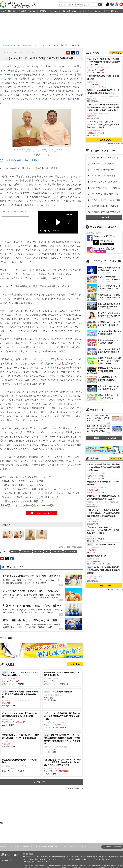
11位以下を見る (104, 217)
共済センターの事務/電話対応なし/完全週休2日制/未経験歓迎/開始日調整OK (103, 570)
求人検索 (76, 664)
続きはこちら (43, 782)
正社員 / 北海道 (62, 743)
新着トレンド (115, 11)
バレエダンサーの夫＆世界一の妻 (105, 194)
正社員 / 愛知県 (20, 719)
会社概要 (3, 847)
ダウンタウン (9, 79)
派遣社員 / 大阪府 (20, 741)
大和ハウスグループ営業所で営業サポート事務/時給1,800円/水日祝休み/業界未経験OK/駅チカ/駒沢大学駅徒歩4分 (103, 107)
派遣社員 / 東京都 (20, 698)
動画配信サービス (46, 11)
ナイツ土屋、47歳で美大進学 (103, 164)
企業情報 (118, 847)
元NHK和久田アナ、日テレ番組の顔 (106, 188)
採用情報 (109, 847)
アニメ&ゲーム (33, 11)
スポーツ (57, 11)
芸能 (9, 11)
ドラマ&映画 (22, 11)
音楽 (14, 11)
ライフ (90, 11)
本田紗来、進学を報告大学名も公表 (106, 212)
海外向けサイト (69, 847)
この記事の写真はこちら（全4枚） (20, 160)
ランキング (98, 11)
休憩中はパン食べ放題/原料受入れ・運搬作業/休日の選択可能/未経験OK (103, 92)
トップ (3, 11)
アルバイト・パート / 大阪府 (20, 765)
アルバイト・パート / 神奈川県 (62, 678)
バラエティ (34, 45)
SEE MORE (70, 214)
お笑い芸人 (26, 552)
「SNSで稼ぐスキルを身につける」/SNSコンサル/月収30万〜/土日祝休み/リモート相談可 (103, 125)
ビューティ (82, 11)
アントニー (35, 87)
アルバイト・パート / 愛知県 (20, 678)
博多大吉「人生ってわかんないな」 (106, 158)
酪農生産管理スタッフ (96, 556)
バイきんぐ (71, 83)
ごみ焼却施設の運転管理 (101, 545)
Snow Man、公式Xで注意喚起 (104, 176)
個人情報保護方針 (83, 847)
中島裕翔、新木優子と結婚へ (103, 170)
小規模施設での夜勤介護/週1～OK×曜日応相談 (103, 77)
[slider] (58, 228)
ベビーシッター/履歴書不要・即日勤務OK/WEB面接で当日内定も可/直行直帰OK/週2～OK (103, 62)
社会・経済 (66, 11)
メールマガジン (55, 847)
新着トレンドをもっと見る (104, 438)
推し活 (106, 11)
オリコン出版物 (14, 847)
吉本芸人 (38, 552)
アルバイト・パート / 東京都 (62, 720)
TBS (47, 552)
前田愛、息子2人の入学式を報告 (105, 182)
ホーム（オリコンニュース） (10, 45)
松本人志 (45, 364)
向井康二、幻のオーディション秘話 (106, 200)
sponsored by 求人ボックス (75, 788)
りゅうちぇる (66, 408)
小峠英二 (15, 552)
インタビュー (70, 552)
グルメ (74, 11)
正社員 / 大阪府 (62, 696)
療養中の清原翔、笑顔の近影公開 (105, 206)
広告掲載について (29, 847)
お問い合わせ (42, 847)
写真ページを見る (42, 155)
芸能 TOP (25, 45)
